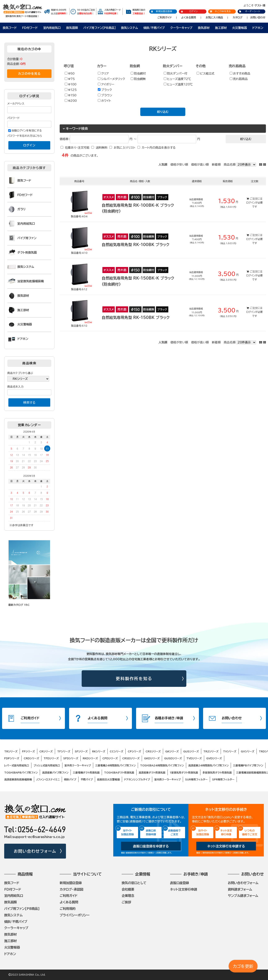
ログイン (189, 11)
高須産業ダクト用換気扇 (152, 772)
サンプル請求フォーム (243, 896)
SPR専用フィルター (223, 779)
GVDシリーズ (214, 758)
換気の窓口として (134, 883)
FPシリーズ (28, 751)
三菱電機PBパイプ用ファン (248, 765)
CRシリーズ (46, 751)
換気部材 (204, 28)
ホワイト (104, 101)
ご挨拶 (126, 902)
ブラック (105, 90)
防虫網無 (138, 79)
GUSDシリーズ (173, 758)
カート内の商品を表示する (159, 148)
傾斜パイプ (70, 779)
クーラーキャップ (181, 28)
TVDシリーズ (194, 758)
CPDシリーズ (110, 758)
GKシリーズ (172, 751)
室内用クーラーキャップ (167, 779)
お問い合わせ (258, 17)
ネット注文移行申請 (184, 889)
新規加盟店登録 (162, 11)
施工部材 (221, 28)
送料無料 (102, 148)
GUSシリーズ (191, 751)
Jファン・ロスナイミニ (48, 779)
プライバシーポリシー (75, 915)
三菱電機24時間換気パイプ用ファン (115, 765)
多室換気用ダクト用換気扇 (217, 772)
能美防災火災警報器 (108, 779)
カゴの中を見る (29, 74)
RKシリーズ (99, 751)
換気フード (10, 28)
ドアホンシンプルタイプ (137, 779)
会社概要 (128, 889)
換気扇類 (72, 28)
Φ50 (70, 73)
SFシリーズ (81, 751)
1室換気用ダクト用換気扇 (184, 772)
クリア (103, 73)
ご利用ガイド (165, 17)
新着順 (216, 165)
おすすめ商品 (240, 73)
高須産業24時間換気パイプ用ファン (208, 765)
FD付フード (30, 28)
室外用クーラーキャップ (78, 765)
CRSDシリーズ (131, 758)
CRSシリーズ (153, 751)
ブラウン (105, 95)
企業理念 (128, 896)
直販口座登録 (179, 883)
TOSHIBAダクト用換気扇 (119, 772)
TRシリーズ (11, 751)
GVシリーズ (248, 751)
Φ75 (70, 79)
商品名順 (230, 165)
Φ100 (71, 84)
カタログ (238, 17)
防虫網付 (138, 73)
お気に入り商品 (214, 17)
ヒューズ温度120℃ (178, 84)
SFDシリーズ (71, 758)
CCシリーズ (117, 751)
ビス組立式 (206, 73)
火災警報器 (240, 28)
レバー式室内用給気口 (17, 765)
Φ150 (71, 95)
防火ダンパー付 (175, 73)
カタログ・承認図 (71, 889)
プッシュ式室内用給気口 (47, 765)
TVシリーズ (230, 751)
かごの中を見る (220, 11)
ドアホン (258, 28)
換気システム (129, 28)
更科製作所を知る (134, 679)
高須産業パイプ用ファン (55, 772)
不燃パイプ (87, 779)
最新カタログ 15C (19, 605)
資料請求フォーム (240, 889)
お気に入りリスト (125, 148)
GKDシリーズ (152, 758)
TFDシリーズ (51, 758)
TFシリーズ (64, 751)
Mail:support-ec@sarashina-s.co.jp (34, 837)
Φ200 (71, 101)
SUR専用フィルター (196, 779)
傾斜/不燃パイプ (154, 28)
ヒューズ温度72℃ (177, 79)
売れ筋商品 (239, 79)
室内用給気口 (52, 28)
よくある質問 (189, 17)
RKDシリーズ (90, 758)
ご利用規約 (68, 909)
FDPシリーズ (12, 758)
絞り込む (163, 112)
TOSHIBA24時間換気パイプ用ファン (162, 765)
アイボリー (106, 84)
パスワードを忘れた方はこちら (25, 136)
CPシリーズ (134, 751)
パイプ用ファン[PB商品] (22, 909)
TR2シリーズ (211, 751)
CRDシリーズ (31, 758)
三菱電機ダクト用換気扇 (86, 772)
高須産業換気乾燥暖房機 (18, 779)
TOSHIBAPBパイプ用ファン (21, 772)
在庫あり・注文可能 (77, 148)
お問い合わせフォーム (35, 851)
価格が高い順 (200, 165)
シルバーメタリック (111, 79)
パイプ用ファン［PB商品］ (100, 28)
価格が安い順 (179, 165)
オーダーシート (249, 11)
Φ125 (71, 90)
